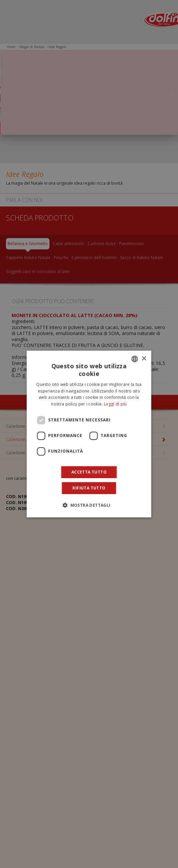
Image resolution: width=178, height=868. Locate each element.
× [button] (144, 359)
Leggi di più (115, 404)
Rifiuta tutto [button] (89, 488)
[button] (89, 505)
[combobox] (135, 359)
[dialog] (89, 434)
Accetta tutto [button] (89, 472)
